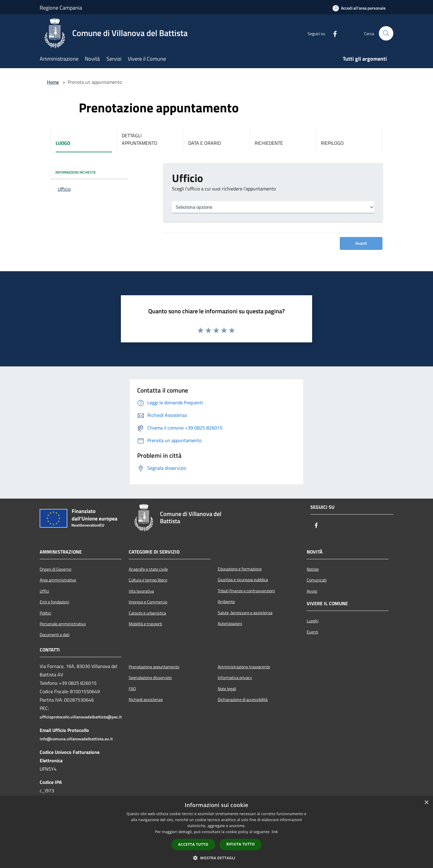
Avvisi (312, 591)
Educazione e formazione (240, 569)
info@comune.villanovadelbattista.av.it (76, 739)
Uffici (44, 591)
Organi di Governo (55, 569)
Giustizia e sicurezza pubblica (243, 580)
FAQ (132, 689)
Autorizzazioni (230, 624)
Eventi (312, 632)
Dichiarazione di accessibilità (243, 700)
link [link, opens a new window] (275, 832)
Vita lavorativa (141, 591)
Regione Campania (61, 8)
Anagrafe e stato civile (148, 569)
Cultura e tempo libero (148, 580)
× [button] (426, 803)
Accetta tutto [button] (193, 844)
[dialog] (216, 832)
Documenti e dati (55, 635)
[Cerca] (386, 33)
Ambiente (226, 602)
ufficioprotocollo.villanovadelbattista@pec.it (81, 717)
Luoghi (313, 621)
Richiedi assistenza (146, 700)
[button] (216, 858)
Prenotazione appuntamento (154, 667)
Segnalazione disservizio (150, 678)
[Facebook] (333, 33)
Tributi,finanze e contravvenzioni (246, 591)
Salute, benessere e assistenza (245, 613)
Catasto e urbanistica (147, 613)
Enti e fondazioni (54, 602)
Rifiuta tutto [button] (241, 844)
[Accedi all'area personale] (359, 8)
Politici (45, 613)
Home (53, 82)
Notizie (313, 569)
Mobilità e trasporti (145, 624)
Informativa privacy (235, 678)
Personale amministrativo (63, 624)
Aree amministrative (58, 580)
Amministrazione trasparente (244, 667)
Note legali (227, 689)
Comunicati (317, 580)
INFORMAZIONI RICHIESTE (76, 172)
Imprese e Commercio (148, 602)
